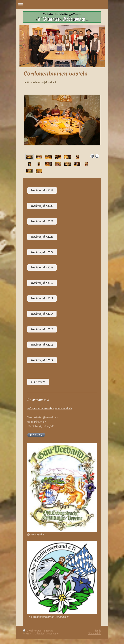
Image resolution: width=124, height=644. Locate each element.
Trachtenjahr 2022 (42, 252)
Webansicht (95, 633)
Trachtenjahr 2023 (42, 237)
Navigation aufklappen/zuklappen (62, 5)
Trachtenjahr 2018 (42, 298)
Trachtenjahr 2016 (42, 329)
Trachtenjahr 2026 (42, 190)
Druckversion (33, 631)
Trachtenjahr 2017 (42, 314)
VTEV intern (38, 382)
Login (98, 630)
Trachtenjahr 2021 (42, 267)
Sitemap (49, 631)
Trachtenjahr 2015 (42, 345)
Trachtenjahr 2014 (42, 360)
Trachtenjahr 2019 (42, 283)
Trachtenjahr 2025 (42, 206)
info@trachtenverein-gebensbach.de (50, 409)
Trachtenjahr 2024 (42, 221)
